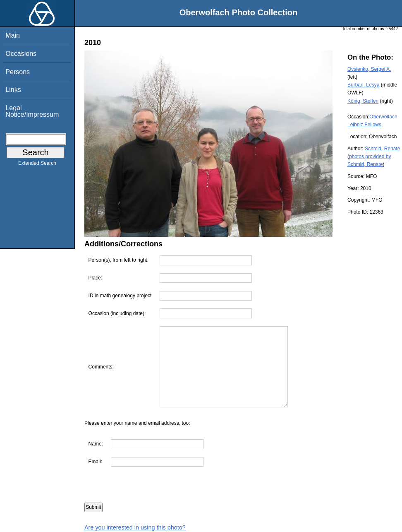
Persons (18, 72)
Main (13, 35)
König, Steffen (363, 101)
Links (13, 90)
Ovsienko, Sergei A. (369, 69)
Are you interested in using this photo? (135, 527)
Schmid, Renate (382, 149)
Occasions (21, 54)
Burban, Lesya (363, 85)
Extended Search (37, 165)
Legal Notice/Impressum (32, 111)
